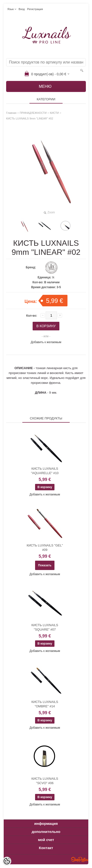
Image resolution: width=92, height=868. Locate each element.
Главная (11, 113)
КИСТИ (54, 113)
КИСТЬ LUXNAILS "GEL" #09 (45, 548)
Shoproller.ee (80, 859)
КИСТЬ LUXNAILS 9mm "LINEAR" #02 (30, 118)
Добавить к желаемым (46, 342)
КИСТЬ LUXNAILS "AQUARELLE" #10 (45, 471)
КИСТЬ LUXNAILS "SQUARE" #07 (45, 627)
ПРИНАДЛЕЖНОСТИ (33, 113)
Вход (22, 9)
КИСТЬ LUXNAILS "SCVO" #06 (45, 781)
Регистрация (35, 9)
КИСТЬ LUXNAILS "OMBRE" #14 (45, 704)
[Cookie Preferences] (7, 861)
